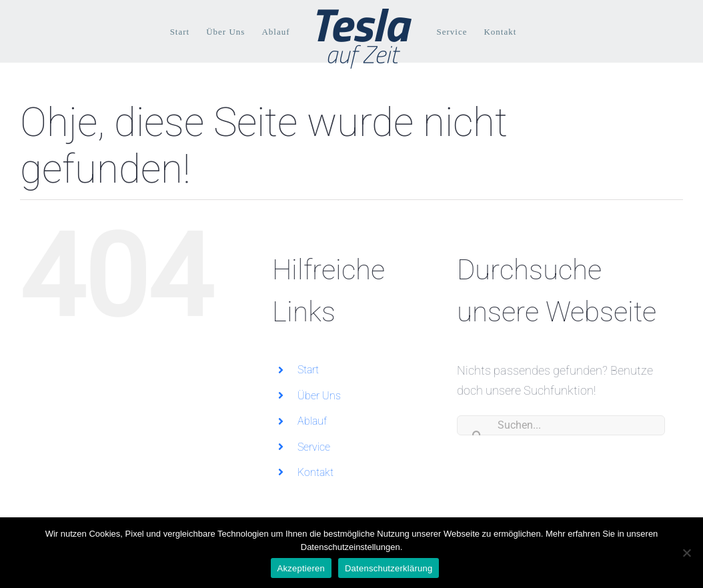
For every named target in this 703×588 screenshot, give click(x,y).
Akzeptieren (301, 568)
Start (308, 370)
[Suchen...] (561, 425)
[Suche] (477, 425)
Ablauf (312, 421)
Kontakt (315, 472)
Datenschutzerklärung (389, 568)
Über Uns (319, 396)
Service (314, 447)
